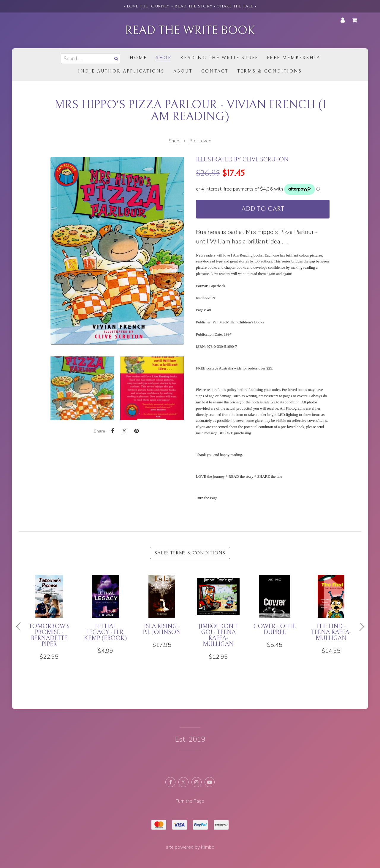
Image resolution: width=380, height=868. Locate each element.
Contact (215, 71)
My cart (356, 20)
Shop (164, 58)
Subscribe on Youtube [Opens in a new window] (210, 782)
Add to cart (263, 209)
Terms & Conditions (270, 71)
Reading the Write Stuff (219, 58)
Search (115, 58)
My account (343, 20)
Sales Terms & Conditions (190, 553)
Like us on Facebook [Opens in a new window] (170, 782)
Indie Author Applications (121, 71)
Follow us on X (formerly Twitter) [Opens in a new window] (183, 782)
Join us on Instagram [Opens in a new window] (197, 782)
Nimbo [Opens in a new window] (208, 847)
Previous (21, 627)
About (183, 71)
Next (359, 627)
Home (138, 58)
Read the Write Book (190, 30)
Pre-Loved (200, 141)
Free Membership (293, 58)
